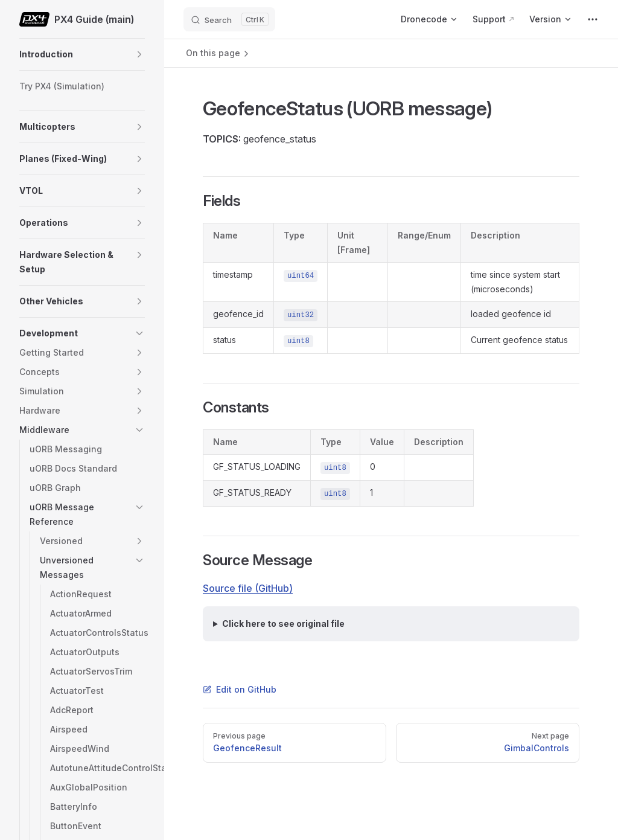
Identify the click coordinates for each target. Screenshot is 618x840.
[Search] (229, 19)
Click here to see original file (283, 624)
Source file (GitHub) (248, 588)
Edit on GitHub (240, 689)
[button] (139, 54)
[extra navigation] (593, 19)
